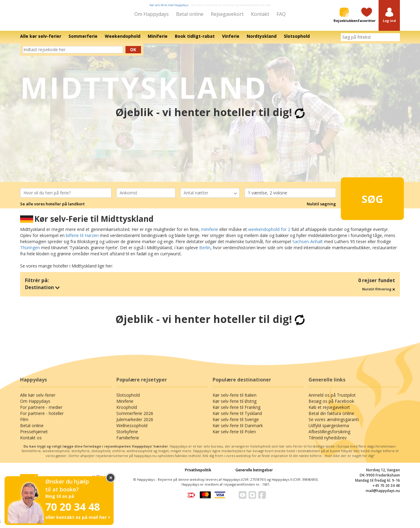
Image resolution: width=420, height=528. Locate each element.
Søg (362, 200)
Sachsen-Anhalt (308, 246)
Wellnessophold (132, 430)
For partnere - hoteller (42, 418)
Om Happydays (152, 14)
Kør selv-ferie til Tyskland (237, 418)
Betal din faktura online (331, 418)
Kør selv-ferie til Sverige (236, 424)
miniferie (210, 234)
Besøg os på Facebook (331, 405)
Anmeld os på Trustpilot (332, 399)
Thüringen (30, 252)
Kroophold (127, 411)
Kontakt (260, 14)
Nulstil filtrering (379, 293)
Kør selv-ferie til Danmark (238, 430)
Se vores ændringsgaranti (334, 424)
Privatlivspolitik (198, 474)
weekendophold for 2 (269, 234)
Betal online (190, 14)
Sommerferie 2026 (135, 418)
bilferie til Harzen (82, 240)
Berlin (205, 252)
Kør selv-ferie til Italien (235, 399)
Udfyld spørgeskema (329, 430)
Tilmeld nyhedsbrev (328, 442)
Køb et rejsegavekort (329, 411)
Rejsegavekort (227, 14)
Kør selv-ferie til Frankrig (236, 411)
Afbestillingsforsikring (329, 436)
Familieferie (128, 442)
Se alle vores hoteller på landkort (52, 208)
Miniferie (125, 405)
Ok (133, 54)
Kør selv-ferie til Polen (234, 436)
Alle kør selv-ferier (38, 399)
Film (24, 424)
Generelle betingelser (254, 474)
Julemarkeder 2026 (135, 424)
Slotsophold (128, 399)
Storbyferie (127, 436)
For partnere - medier (41, 411)
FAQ (281, 14)
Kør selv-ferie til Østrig (235, 405)
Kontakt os (31, 442)
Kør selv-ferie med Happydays (169, 5)
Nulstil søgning (321, 208)
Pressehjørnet (34, 436)
